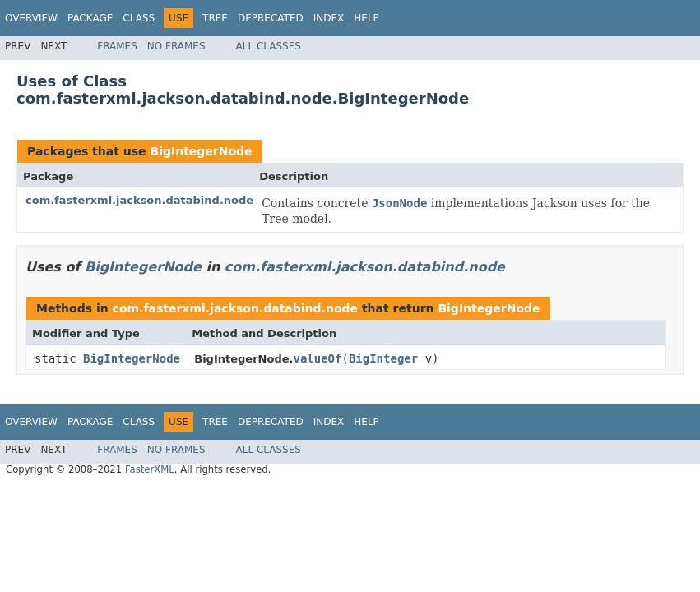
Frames (117, 46)
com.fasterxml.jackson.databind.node (139, 200)
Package (90, 18)
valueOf (317, 358)
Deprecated (271, 18)
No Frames (176, 46)
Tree (215, 18)
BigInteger (383, 358)
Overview (31, 18)
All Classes (269, 46)
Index (329, 18)
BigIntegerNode (201, 151)
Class (139, 18)
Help (366, 18)
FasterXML (150, 469)
